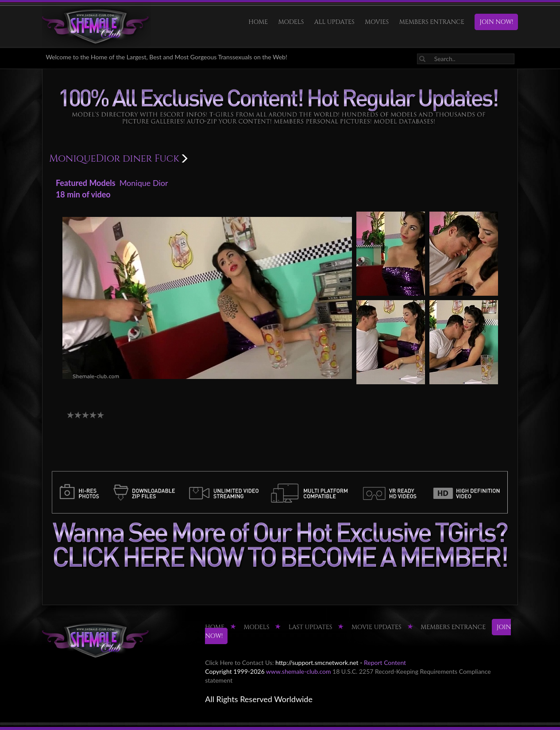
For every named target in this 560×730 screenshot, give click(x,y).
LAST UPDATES (311, 627)
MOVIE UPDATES (377, 627)
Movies (377, 22)
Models (291, 22)
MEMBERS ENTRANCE (432, 22)
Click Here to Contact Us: (239, 662)
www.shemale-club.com (299, 671)
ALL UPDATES (334, 22)
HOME (258, 22)
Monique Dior (144, 183)
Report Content (385, 662)
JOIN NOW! (496, 22)
